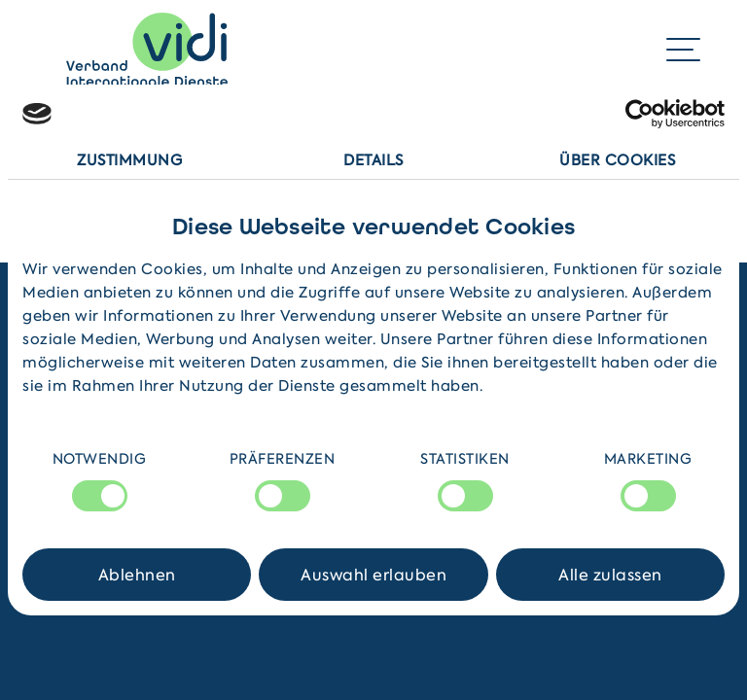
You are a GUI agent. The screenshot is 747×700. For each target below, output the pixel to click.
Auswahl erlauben (373, 575)
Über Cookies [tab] (617, 160)
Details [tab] (373, 160)
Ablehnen (137, 575)
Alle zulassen (610, 575)
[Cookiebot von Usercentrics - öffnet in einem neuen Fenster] (640, 114)
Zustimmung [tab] (129, 160)
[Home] (147, 50)
